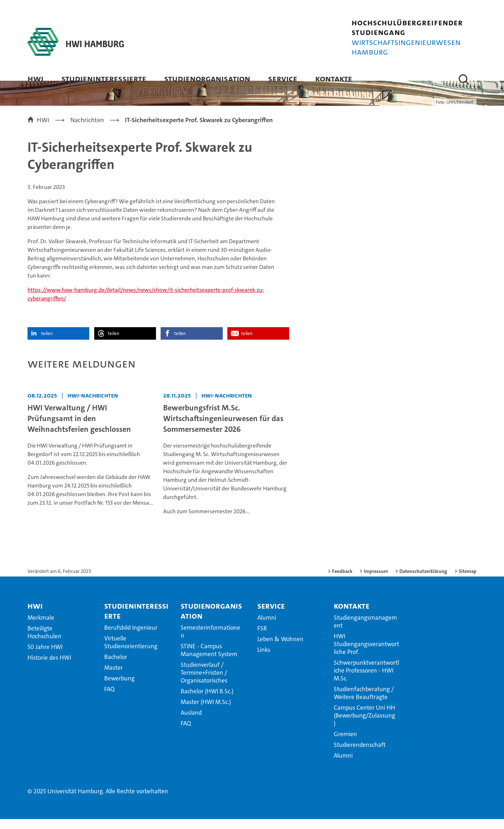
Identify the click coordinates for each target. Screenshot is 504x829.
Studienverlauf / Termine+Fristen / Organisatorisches (204, 683)
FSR (262, 638)
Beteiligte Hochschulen (44, 642)
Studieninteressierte (104, 78)
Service (283, 78)
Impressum (376, 581)
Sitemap (468, 581)
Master (114, 678)
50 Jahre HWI (45, 657)
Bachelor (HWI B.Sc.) (207, 701)
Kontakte (334, 78)
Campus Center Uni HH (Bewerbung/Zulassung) (364, 725)
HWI (36, 78)
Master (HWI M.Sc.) (206, 712)
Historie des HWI (49, 668)
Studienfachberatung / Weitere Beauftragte (364, 703)
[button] (464, 79)
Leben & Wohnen (280, 649)
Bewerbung (119, 688)
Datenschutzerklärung (423, 581)
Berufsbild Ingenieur (131, 638)
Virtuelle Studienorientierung (131, 652)
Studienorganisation (207, 78)
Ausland (191, 723)
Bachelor (116, 667)
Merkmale (41, 628)
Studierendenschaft (360, 755)
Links (264, 660)
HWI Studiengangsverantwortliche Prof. (366, 654)
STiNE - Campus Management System (209, 660)
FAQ (109, 699)
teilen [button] (47, 343)
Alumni (267, 628)
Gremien (345, 744)
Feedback (342, 581)
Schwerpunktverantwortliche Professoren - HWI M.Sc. (366, 680)
